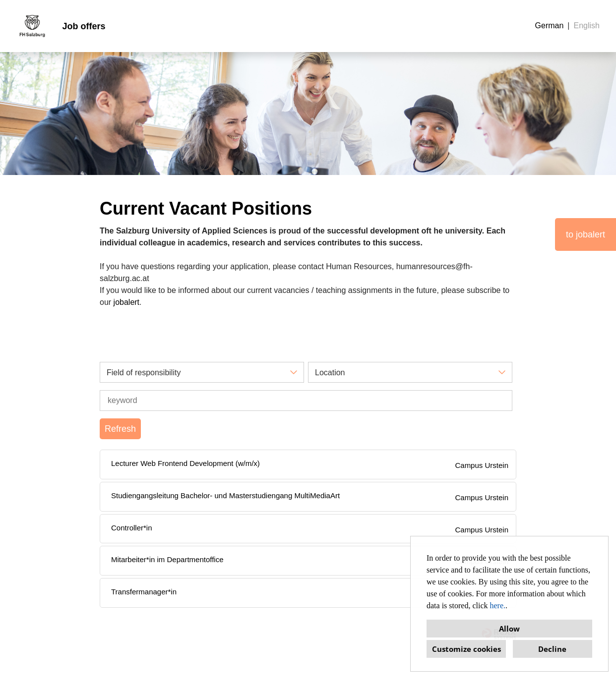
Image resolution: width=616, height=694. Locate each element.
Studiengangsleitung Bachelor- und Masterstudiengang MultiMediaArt (225, 495)
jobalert (126, 302)
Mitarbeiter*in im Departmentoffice (167, 559)
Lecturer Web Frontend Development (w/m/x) (185, 463)
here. (498, 606)
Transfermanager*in (144, 592)
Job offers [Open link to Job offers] (84, 26)
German (550, 26)
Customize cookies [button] (466, 649)
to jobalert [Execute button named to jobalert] (585, 234)
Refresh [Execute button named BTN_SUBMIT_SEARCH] (120, 429)
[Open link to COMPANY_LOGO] (32, 26)
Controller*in (132, 528)
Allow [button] (509, 629)
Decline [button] (552, 649)
